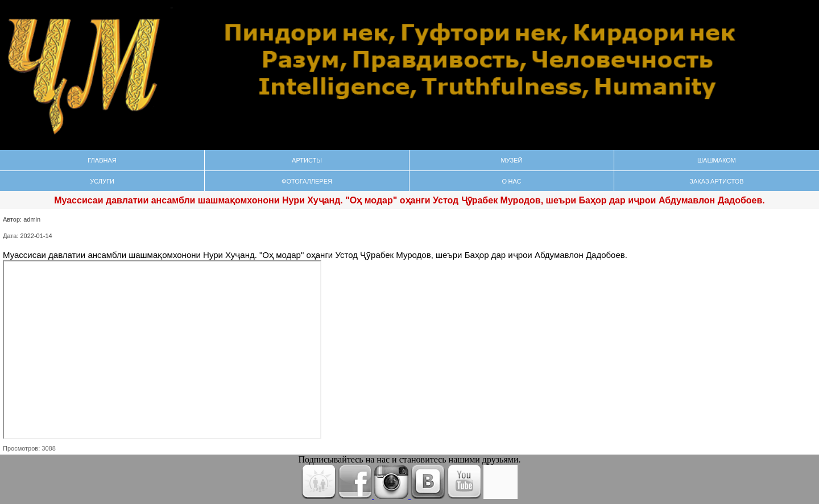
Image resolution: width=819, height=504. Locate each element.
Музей (512, 160)
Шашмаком (717, 160)
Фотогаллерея (307, 181)
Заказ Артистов (716, 181)
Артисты (307, 160)
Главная (102, 160)
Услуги (102, 181)
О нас (511, 181)
